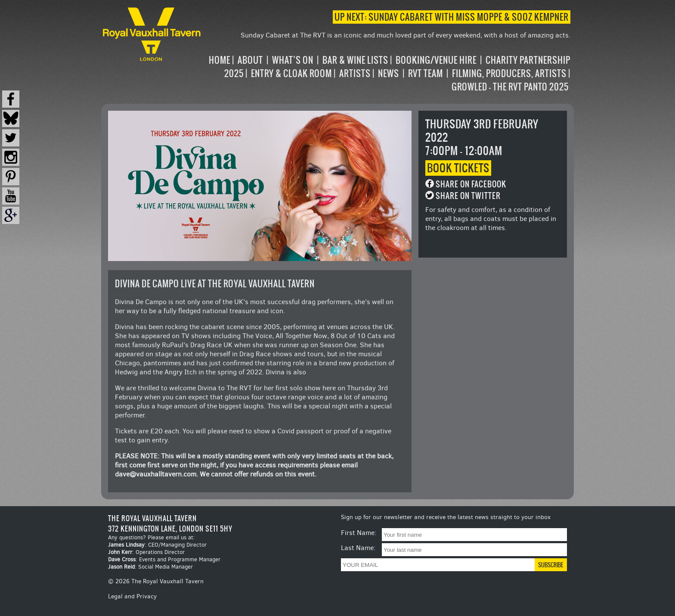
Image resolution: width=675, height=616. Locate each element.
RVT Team (426, 73)
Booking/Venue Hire (436, 60)
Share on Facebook (471, 184)
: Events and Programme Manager (164, 559)
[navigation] (387, 73)
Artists (355, 73)
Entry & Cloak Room (291, 73)
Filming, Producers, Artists (509, 73)
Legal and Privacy (132, 596)
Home (220, 60)
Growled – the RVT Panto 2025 (510, 87)
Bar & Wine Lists (355, 60)
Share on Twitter (468, 196)
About (250, 60)
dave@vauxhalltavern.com (156, 474)
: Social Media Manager (150, 567)
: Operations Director (146, 552)
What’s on (293, 60)
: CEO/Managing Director (157, 545)
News (389, 73)
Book (458, 168)
